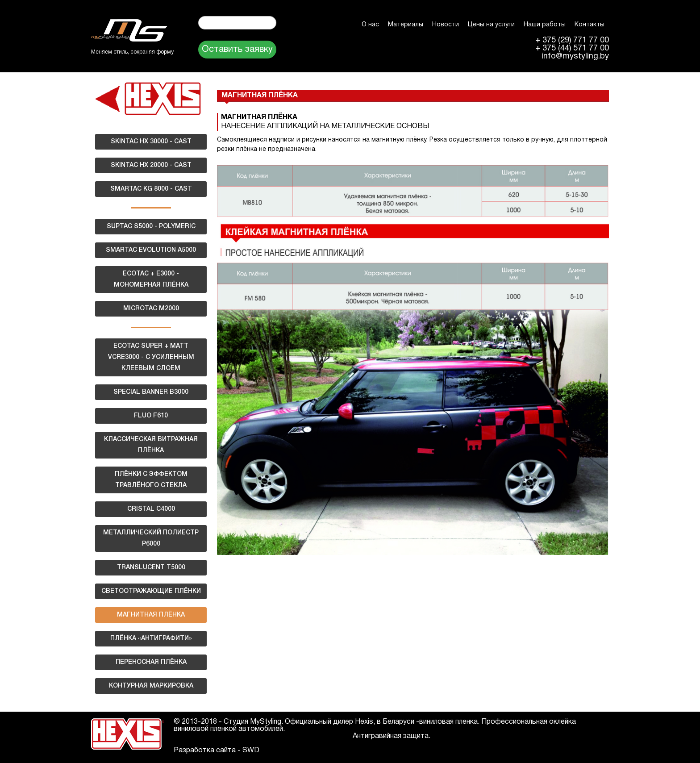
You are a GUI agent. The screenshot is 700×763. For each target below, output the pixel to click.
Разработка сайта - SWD (217, 750)
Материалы (406, 25)
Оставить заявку (237, 50)
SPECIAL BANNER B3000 (151, 392)
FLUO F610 (151, 416)
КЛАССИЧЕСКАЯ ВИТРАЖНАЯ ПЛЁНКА (151, 445)
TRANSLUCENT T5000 (151, 568)
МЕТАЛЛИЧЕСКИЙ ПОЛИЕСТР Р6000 (151, 538)
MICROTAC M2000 (151, 309)
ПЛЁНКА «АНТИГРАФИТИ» (151, 639)
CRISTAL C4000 (151, 509)
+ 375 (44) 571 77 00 (572, 49)
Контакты (590, 25)
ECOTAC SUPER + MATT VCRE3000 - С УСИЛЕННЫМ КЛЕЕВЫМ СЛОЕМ (151, 357)
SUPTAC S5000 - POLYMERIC (151, 227)
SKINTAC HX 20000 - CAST (151, 165)
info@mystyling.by (575, 57)
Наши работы (545, 25)
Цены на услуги (491, 25)
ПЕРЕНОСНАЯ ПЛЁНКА (151, 662)
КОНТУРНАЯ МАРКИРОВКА (151, 686)
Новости (446, 25)
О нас (370, 25)
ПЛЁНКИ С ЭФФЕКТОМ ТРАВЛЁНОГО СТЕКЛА (151, 480)
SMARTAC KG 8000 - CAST (151, 189)
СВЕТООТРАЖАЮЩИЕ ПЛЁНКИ (151, 591)
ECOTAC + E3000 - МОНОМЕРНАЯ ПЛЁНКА (151, 279)
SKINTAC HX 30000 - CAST (151, 142)
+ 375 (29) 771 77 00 (572, 41)
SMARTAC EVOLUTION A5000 (151, 250)
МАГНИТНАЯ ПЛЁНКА (151, 615)
